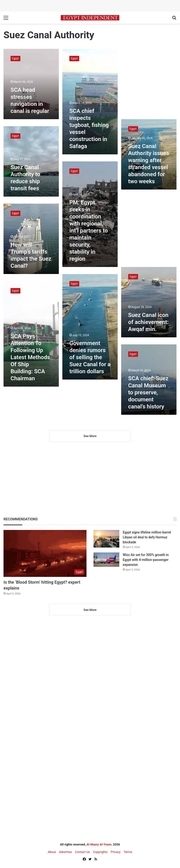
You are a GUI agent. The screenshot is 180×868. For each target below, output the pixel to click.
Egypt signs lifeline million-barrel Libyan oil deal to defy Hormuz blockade (147, 537)
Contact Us (82, 852)
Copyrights (100, 852)
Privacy (116, 852)
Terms (128, 852)
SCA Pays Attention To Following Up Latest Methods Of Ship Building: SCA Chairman (30, 357)
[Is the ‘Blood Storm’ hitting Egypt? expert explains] (45, 553)
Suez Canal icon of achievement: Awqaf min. (148, 322)
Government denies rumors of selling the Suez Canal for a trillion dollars (90, 357)
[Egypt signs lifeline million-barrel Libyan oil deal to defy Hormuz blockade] (106, 539)
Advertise (66, 852)
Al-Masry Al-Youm (99, 844)
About (52, 852)
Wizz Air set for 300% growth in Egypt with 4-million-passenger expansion (146, 560)
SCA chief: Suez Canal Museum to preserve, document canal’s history (148, 392)
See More (90, 436)
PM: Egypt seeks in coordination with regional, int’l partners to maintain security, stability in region (89, 231)
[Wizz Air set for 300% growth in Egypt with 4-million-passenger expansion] (106, 560)
